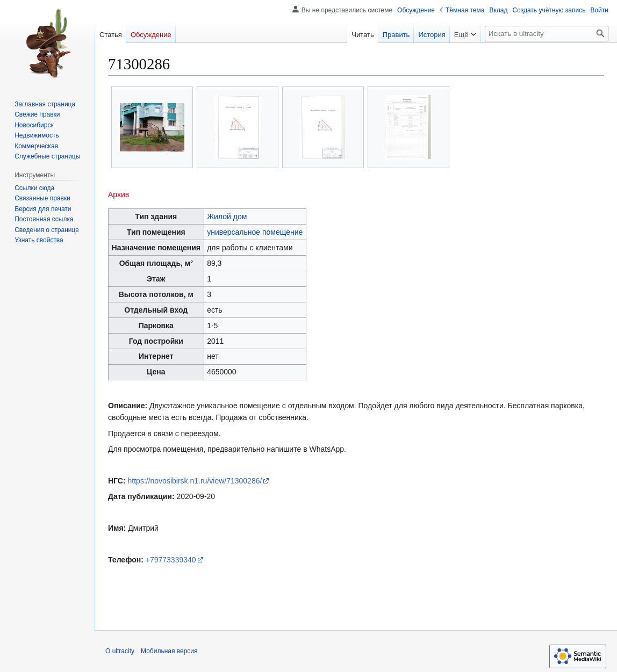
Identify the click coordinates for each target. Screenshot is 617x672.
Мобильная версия (169, 651)
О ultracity (120, 651)
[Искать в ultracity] (547, 34)
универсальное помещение (255, 232)
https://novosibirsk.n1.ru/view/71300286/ (195, 481)
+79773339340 (171, 560)
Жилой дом (227, 216)
